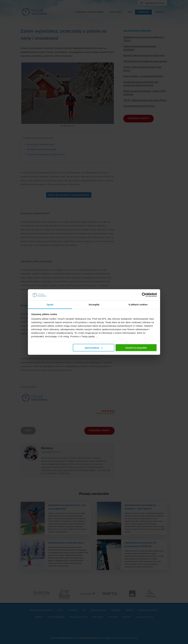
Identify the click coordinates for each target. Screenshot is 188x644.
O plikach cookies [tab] (138, 305)
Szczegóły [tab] (94, 305)
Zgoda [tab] (50, 305)
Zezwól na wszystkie (136, 348)
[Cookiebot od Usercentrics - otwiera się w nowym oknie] (144, 295)
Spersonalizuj (94, 348)
